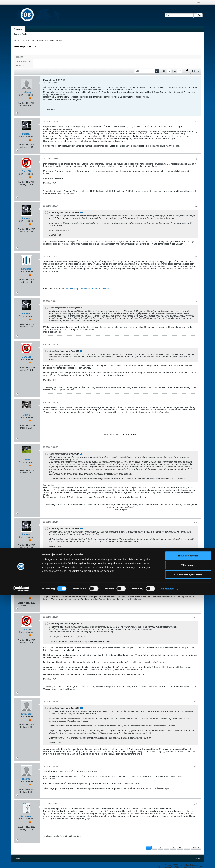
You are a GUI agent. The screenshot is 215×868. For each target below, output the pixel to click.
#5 (196, 257)
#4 (196, 206)
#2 (196, 122)
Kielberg (26, 92)
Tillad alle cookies (188, 829)
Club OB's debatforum (37, 40)
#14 (196, 767)
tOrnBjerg (26, 714)
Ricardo (26, 779)
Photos (20, 65)
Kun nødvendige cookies (188, 847)
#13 (196, 702)
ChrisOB (26, 171)
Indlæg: (24, 105)
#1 (196, 80)
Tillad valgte (188, 838)
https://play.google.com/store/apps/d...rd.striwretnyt (87, 289)
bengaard (26, 269)
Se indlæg (81, 212)
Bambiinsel (26, 592)
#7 (196, 345)
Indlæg (20, 57)
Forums (18, 29)
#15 (196, 804)
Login (200, 2)
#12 (196, 617)
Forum (23, 40)
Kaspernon (26, 816)
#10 (196, 522)
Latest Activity (24, 61)
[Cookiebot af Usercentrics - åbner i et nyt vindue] (21, 862)
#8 (196, 403)
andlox (26, 460)
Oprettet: (22, 103)
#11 (196, 580)
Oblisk (26, 415)
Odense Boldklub (56, 40)
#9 (196, 447)
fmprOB (26, 134)
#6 (196, 301)
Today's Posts (21, 34)
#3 (196, 159)
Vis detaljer (167, 862)
